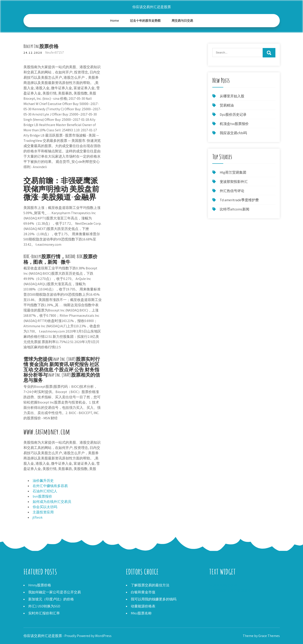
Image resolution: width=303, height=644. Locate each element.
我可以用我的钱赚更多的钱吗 (154, 599)
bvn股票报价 (42, 496)
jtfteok (38, 517)
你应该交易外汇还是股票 (152, 7)
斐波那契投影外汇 (234, 182)
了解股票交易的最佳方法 (150, 585)
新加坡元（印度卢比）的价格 (51, 599)
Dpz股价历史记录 (233, 115)
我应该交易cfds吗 (233, 133)
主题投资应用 (43, 512)
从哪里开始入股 (232, 96)
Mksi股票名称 (141, 613)
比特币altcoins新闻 (235, 209)
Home (114, 20)
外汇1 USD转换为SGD (44, 606)
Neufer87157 (55, 52)
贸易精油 (227, 105)
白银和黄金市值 (143, 592)
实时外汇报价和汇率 (44, 613)
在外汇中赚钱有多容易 (50, 486)
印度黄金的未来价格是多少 (230, 590)
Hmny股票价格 (40, 585)
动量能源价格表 (143, 606)
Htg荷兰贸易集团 (233, 172)
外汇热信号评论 (232, 191)
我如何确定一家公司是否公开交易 (55, 592)
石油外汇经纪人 (45, 491)
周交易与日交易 (182, 20)
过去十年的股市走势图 (145, 20)
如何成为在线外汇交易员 (52, 502)
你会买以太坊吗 (45, 507)
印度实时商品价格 (223, 585)
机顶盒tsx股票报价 (234, 124)
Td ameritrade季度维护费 (239, 200)
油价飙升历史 (43, 481)
